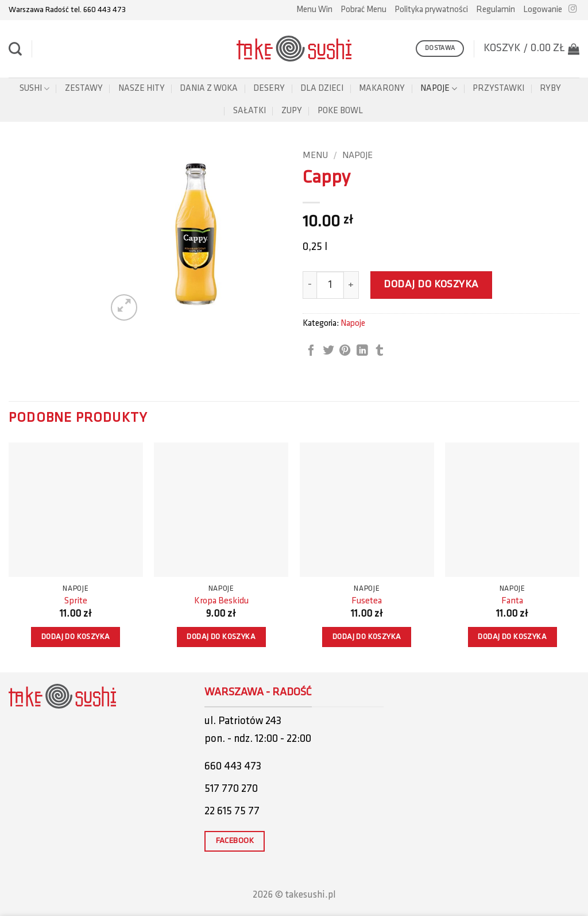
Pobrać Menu (363, 10)
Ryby (550, 88)
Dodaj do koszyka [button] (76, 637)
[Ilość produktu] (330, 285)
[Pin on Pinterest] (345, 351)
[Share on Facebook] (311, 351)
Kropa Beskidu (221, 601)
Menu (315, 156)
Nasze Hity (142, 88)
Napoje (439, 89)
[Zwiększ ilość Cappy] (351, 285)
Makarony (382, 88)
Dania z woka (209, 88)
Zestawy (84, 88)
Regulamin (496, 10)
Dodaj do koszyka (431, 285)
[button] (543, 10)
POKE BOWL (340, 111)
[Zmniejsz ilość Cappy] (310, 285)
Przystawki (498, 88)
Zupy (292, 111)
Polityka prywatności (431, 10)
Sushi (34, 89)
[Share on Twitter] (328, 351)
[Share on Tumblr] (380, 351)
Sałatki (249, 111)
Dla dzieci (322, 88)
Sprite (76, 601)
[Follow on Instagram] (572, 9)
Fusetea (367, 601)
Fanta (512, 601)
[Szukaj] (15, 49)
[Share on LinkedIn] (362, 351)
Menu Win (314, 10)
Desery (269, 88)
